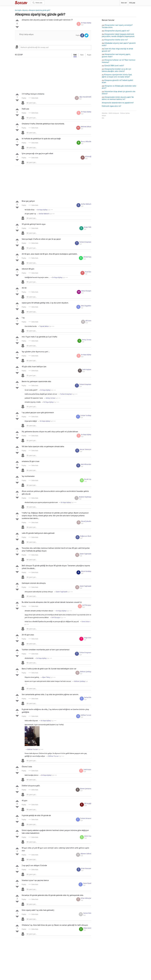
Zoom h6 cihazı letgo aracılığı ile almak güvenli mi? (117, 50)
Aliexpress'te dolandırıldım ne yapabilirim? (118, 103)
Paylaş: (24, 98)
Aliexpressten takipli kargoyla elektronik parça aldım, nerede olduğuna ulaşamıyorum (118, 35)
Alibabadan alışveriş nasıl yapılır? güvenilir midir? (119, 44)
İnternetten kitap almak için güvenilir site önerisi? (119, 93)
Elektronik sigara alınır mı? (112, 106)
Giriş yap (132, 3)
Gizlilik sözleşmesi (114, 113)
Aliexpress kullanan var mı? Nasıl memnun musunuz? (119, 61)
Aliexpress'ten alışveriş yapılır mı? (117, 31)
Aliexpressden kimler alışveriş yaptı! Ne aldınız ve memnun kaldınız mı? (118, 98)
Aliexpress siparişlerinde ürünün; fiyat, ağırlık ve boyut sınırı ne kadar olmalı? (117, 76)
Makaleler (105, 113)
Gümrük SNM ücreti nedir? (114, 66)
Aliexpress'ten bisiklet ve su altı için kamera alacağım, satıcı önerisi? (116, 70)
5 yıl (82, 25)
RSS (103, 118)
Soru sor (124, 3)
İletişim (104, 116)
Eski (75, 55)
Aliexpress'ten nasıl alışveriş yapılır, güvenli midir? (116, 56)
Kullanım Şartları (125, 113)
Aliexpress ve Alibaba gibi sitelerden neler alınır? (119, 87)
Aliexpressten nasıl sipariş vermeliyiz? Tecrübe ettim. (117, 26)
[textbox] (55, 47)
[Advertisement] (53, 75)
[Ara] (38, 3)
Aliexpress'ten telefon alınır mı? (116, 40)
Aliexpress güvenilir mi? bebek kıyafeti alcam (117, 82)
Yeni (82, 55)
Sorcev (29, 3)
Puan (89, 55)
